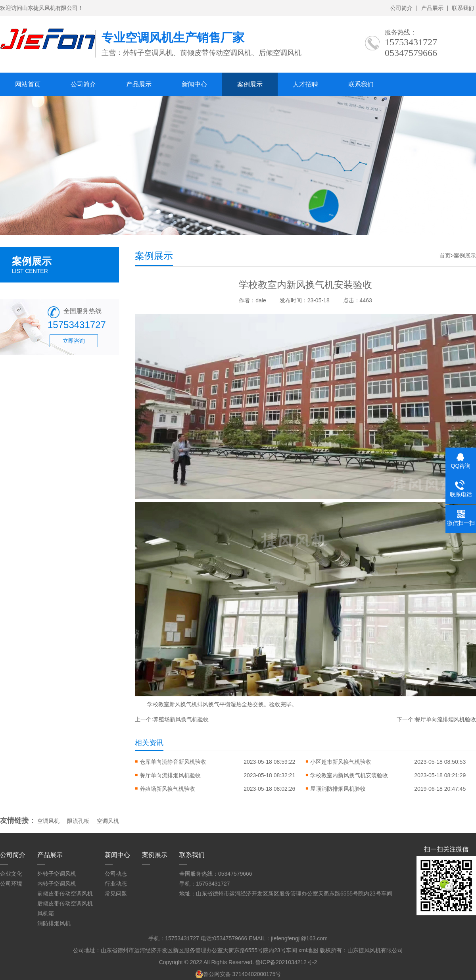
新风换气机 (183, 704)
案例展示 (250, 84)
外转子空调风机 (57, 874)
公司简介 (401, 8)
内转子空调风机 (57, 884)
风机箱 (46, 913)
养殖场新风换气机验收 (181, 719)
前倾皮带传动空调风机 (65, 894)
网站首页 (28, 84)
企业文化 (11, 874)
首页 (445, 256)
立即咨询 (74, 341)
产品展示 (432, 8)
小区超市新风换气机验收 (341, 762)
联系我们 (463, 8)
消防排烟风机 (54, 923)
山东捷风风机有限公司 (375, 950)
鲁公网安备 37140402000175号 (238, 974)
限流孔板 (78, 821)
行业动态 (116, 884)
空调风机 (48, 821)
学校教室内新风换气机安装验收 (349, 775)
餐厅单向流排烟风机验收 (445, 719)
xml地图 (308, 950)
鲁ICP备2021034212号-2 (286, 962)
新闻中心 (194, 84)
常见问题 (116, 894)
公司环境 (11, 884)
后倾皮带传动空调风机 (65, 903)
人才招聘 (305, 84)
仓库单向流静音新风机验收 (173, 762)
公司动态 (116, 874)
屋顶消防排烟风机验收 (338, 789)
